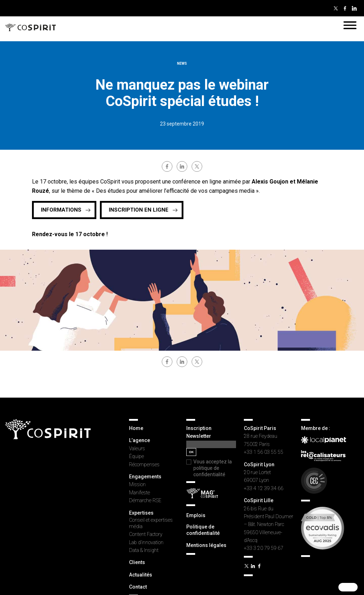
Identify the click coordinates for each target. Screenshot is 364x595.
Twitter (336, 8)
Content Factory (146, 534)
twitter (197, 166)
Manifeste (140, 493)
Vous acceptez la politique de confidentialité (213, 468)
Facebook (345, 8)
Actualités (141, 575)
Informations (61, 210)
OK (191, 452)
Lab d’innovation (146, 542)
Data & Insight (144, 550)
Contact (138, 587)
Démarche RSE (145, 500)
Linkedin (354, 8)
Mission (137, 484)
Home (136, 428)
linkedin (182, 166)
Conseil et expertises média (151, 523)
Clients (137, 562)
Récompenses (144, 464)
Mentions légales (206, 545)
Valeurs (137, 448)
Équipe (136, 456)
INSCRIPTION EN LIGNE (139, 210)
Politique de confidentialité (203, 530)
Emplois (196, 515)
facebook (167, 166)
